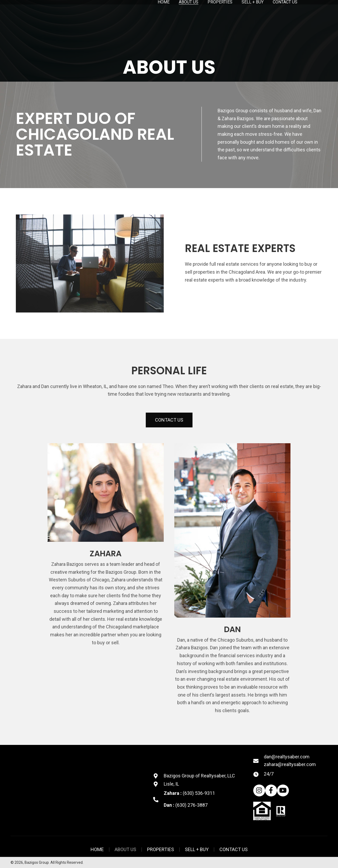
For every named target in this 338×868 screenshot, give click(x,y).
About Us (125, 850)
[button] (169, 420)
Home (97, 850)
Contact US (234, 850)
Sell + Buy (197, 850)
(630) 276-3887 (191, 805)
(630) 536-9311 (199, 793)
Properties (161, 850)
